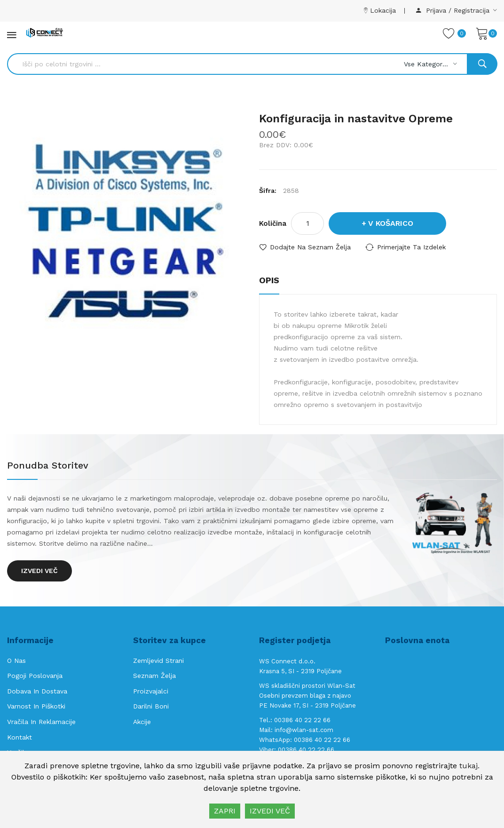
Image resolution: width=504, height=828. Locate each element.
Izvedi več (39, 571)
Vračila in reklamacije (41, 722)
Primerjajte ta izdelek (411, 247)
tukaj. (469, 766)
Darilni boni (151, 706)
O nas (16, 661)
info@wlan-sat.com (304, 730)
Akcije (142, 722)
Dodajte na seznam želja (310, 247)
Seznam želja (154, 676)
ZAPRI (225, 811)
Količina (273, 223)
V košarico (391, 223)
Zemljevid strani (158, 661)
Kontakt (20, 737)
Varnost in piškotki (36, 706)
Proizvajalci (151, 691)
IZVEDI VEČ (270, 811)
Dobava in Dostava (37, 691)
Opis (269, 280)
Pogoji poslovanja (35, 676)
